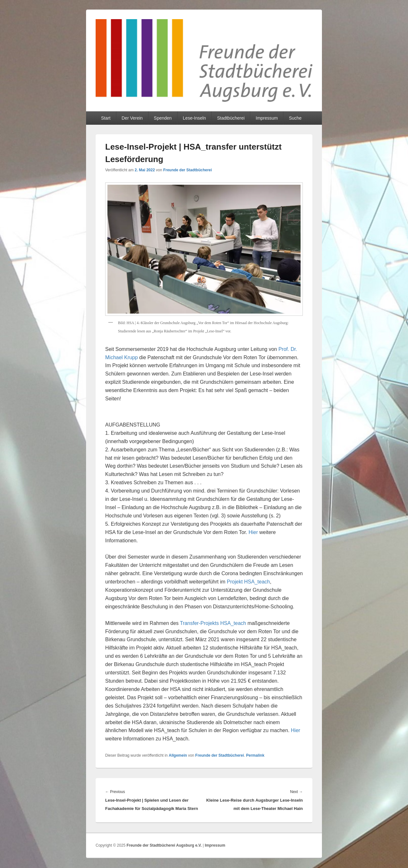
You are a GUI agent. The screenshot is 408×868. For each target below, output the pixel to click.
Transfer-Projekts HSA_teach (213, 623)
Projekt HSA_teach (248, 582)
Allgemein (178, 755)
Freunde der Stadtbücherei (188, 170)
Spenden (163, 118)
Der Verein (132, 118)
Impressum (267, 118)
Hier (254, 532)
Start (106, 118)
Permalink (255, 755)
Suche (295, 118)
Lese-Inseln (194, 118)
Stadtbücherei (231, 118)
